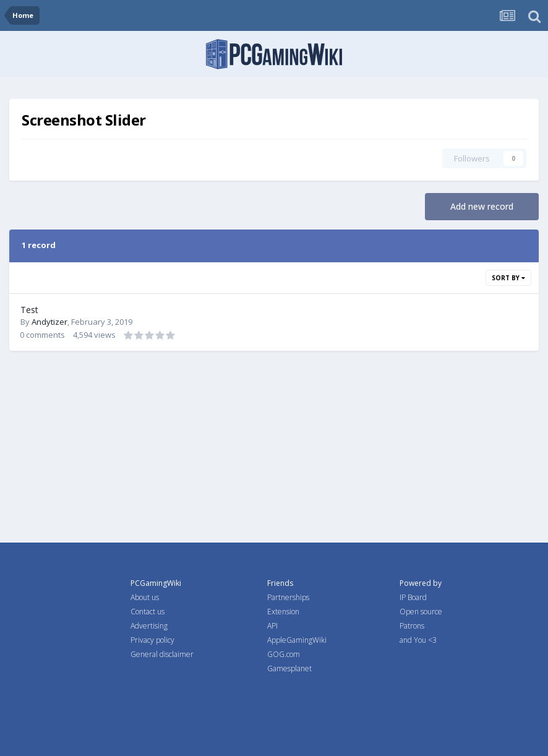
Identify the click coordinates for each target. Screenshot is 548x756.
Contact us (148, 612)
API (272, 626)
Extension (283, 612)
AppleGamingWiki (297, 640)
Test (29, 310)
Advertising (149, 626)
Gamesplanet (289, 668)
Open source (421, 612)
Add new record (482, 206)
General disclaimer (162, 654)
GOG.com (284, 654)
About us (145, 597)
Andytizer (49, 322)
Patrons (412, 626)
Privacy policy (152, 640)
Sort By (508, 278)
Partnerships (288, 597)
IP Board (413, 597)
